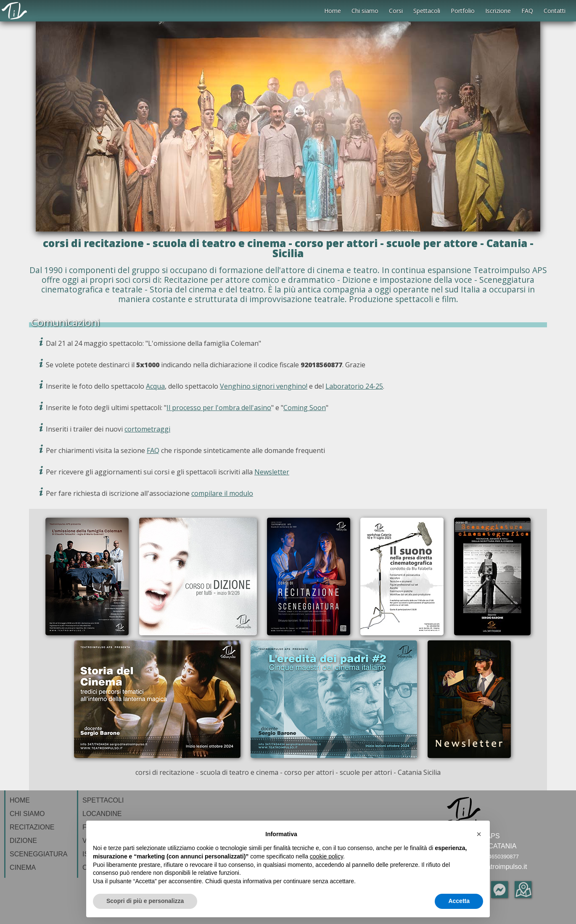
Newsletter (272, 472)
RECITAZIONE (32, 827)
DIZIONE (23, 841)
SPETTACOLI (103, 800)
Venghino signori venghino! (264, 386)
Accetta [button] (459, 901)
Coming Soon (305, 408)
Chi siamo (365, 11)
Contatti (555, 11)
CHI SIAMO (27, 814)
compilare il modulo (222, 493)
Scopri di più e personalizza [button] (145, 901)
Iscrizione (498, 11)
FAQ (527, 11)
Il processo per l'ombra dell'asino (219, 408)
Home (333, 11)
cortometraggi (147, 429)
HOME (20, 800)
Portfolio (463, 11)
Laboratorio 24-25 (354, 386)
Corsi (396, 11)
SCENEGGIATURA (39, 854)
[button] (479, 834)
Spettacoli (427, 11)
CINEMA (23, 867)
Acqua (155, 386)
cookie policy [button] (326, 856)
